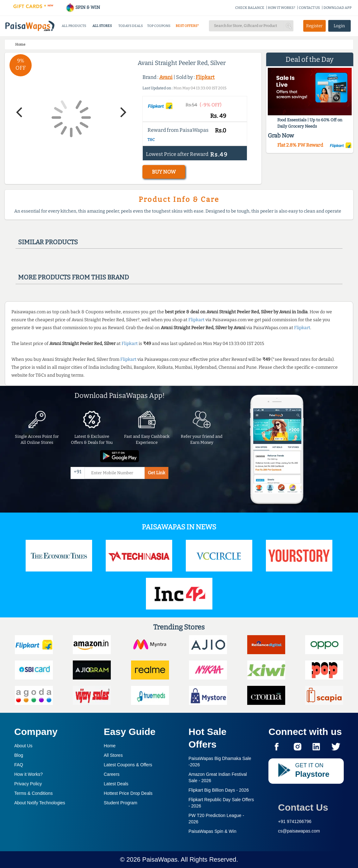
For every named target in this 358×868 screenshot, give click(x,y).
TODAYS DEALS (131, 26)
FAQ (19, 765)
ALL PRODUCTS (74, 26)
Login (339, 26)
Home (110, 746)
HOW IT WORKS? (282, 8)
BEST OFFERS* (187, 26)
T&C (151, 140)
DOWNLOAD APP (338, 8)
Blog (19, 755)
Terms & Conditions (33, 793)
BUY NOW (164, 172)
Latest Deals (116, 784)
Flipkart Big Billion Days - (219, 790)
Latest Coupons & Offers (128, 765)
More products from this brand (73, 277)
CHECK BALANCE (250, 8)
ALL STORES (102, 26)
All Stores (113, 755)
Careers (112, 774)
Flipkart (205, 77)
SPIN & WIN (83, 7)
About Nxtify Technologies (40, 803)
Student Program (121, 803)
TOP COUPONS (159, 26)
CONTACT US (309, 8)
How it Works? (28, 774)
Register (314, 26)
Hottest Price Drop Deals (128, 793)
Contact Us (303, 807)
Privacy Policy (28, 784)
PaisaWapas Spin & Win (213, 831)
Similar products (48, 242)
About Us (23, 746)
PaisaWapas (160, 859)
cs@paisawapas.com (299, 831)
